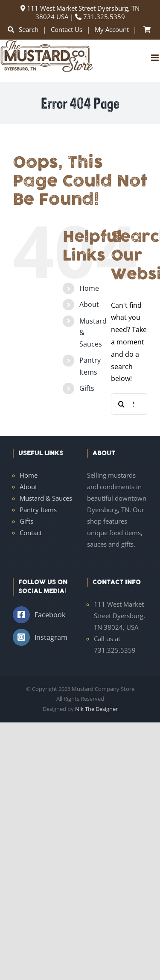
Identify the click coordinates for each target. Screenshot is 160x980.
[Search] (122, 404)
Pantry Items (38, 510)
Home (89, 288)
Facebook (50, 615)
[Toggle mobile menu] (156, 58)
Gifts (87, 388)
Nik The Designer (96, 709)
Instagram (51, 637)
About (89, 304)
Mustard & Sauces (46, 498)
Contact (31, 533)
